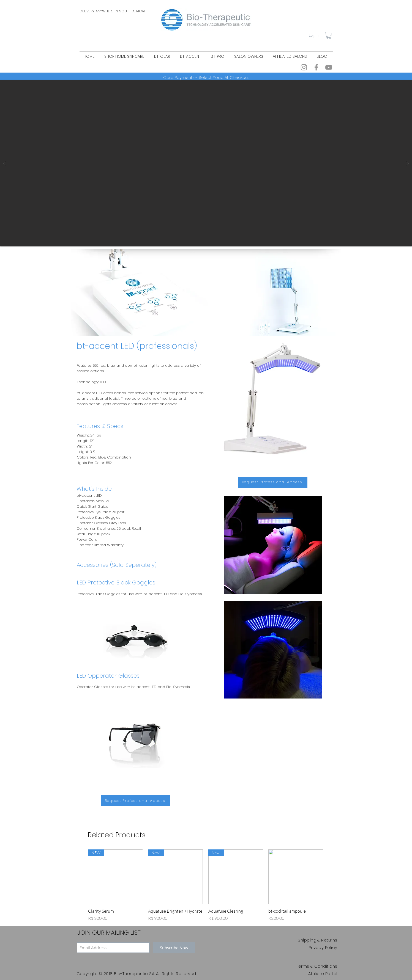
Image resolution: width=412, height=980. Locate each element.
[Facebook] (316, 67)
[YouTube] (329, 67)
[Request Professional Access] (273, 482)
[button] (329, 35)
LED (103, 382)
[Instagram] (304, 67)
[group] (206, 885)
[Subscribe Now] (174, 948)
